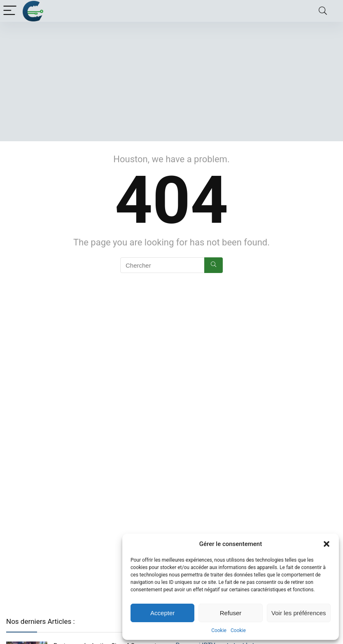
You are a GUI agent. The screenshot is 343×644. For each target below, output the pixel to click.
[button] (327, 544)
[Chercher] (213, 265)
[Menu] (10, 11)
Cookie (219, 630)
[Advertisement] (171, 84)
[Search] (323, 11)
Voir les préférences (299, 613)
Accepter (162, 613)
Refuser (231, 613)
